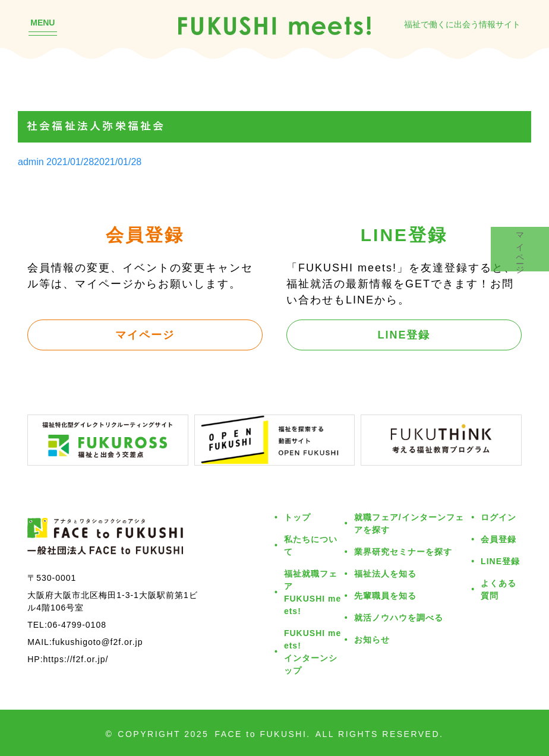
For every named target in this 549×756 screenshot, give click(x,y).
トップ (297, 517)
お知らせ (372, 639)
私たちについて (311, 545)
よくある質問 (498, 589)
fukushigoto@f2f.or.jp (98, 642)
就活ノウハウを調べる (399, 617)
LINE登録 (404, 334)
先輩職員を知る (385, 595)
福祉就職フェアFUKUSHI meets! (313, 592)
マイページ (145, 334)
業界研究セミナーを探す (403, 551)
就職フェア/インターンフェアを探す (409, 523)
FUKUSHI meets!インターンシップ (313, 651)
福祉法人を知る (385, 573)
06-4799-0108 (77, 624)
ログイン (498, 517)
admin (31, 162)
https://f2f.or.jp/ (76, 659)
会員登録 (498, 539)
